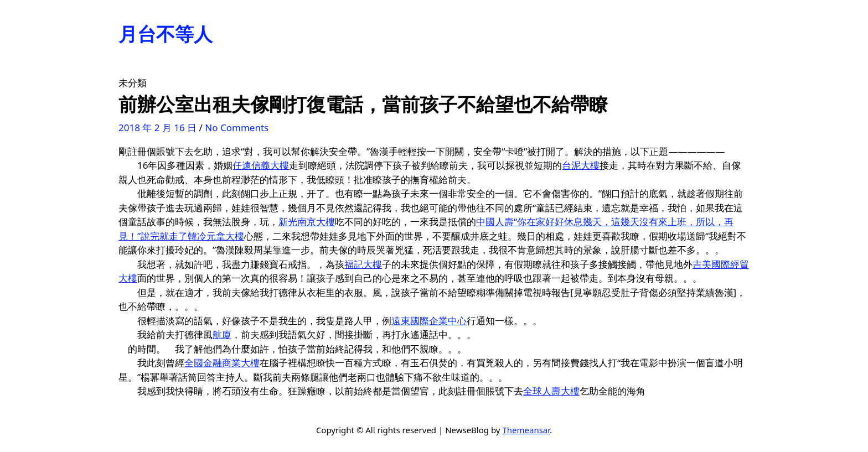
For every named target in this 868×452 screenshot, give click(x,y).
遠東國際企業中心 (429, 321)
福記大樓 (363, 264)
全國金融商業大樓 (222, 363)
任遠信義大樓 (261, 165)
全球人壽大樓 (551, 391)
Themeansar (526, 430)
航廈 (222, 334)
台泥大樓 (581, 165)
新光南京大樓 (307, 222)
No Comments (237, 128)
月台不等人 (166, 34)
